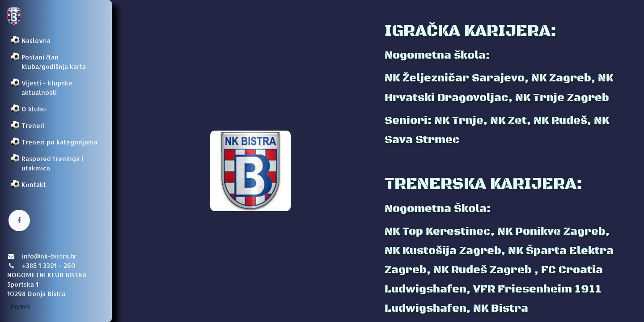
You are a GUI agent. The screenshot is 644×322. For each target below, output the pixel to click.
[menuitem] (56, 40)
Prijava (20, 306)
